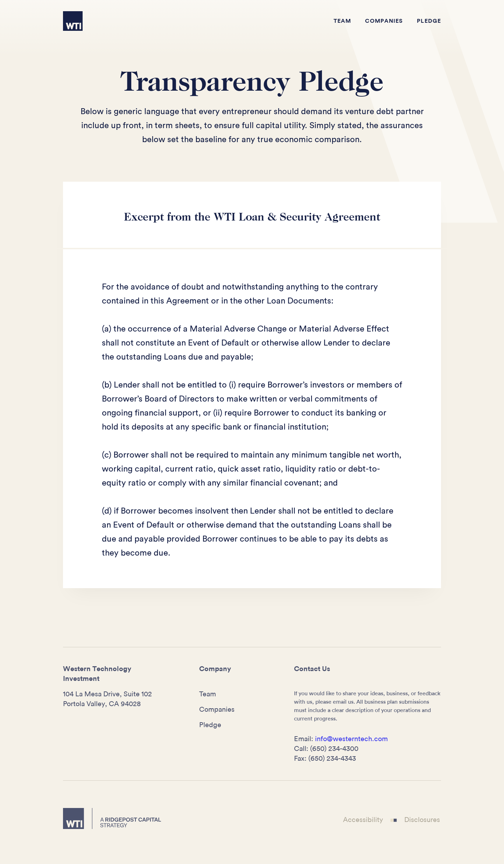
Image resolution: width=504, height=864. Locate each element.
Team (342, 21)
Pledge (429, 21)
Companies (384, 21)
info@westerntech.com (351, 739)
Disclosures (422, 820)
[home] (73, 21)
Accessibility (363, 820)
